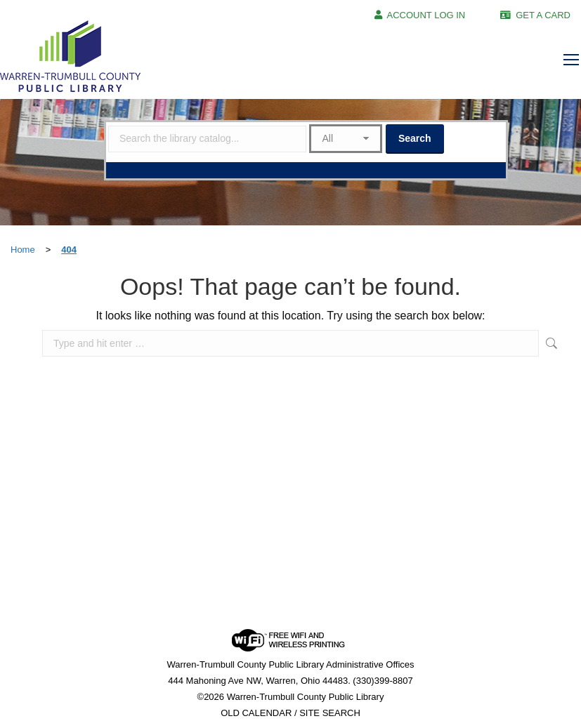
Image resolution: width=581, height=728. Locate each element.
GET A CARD (543, 15)
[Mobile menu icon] (571, 60)
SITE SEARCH (330, 713)
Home (23, 250)
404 (69, 250)
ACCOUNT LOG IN (426, 15)
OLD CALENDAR (256, 713)
